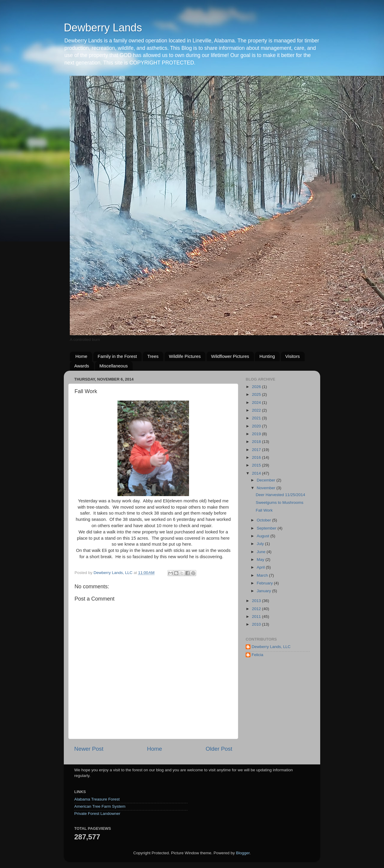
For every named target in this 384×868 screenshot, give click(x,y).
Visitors (293, 356)
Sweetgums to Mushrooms (280, 503)
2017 (257, 450)
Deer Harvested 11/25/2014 (281, 495)
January (264, 591)
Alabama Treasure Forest (97, 799)
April (261, 567)
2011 (257, 617)
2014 (257, 473)
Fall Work (264, 510)
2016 (257, 457)
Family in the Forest (117, 356)
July (261, 544)
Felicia (257, 655)
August (264, 536)
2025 (257, 394)
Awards (82, 366)
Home (81, 356)
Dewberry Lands (103, 28)
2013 (257, 601)
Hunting (267, 356)
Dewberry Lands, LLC (271, 647)
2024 (257, 403)
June (262, 552)
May (261, 560)
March (263, 575)
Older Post (219, 749)
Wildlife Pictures (185, 356)
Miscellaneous (114, 366)
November (267, 488)
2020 (257, 426)
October (264, 520)
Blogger (243, 853)
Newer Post (89, 749)
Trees (153, 356)
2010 (257, 624)
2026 (257, 387)
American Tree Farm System (100, 806)
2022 (257, 410)
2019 (257, 434)
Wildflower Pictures (230, 356)
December (267, 480)
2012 (257, 609)
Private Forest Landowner (97, 814)
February (265, 583)
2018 (257, 442)
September (267, 528)
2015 (257, 465)
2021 (257, 418)
